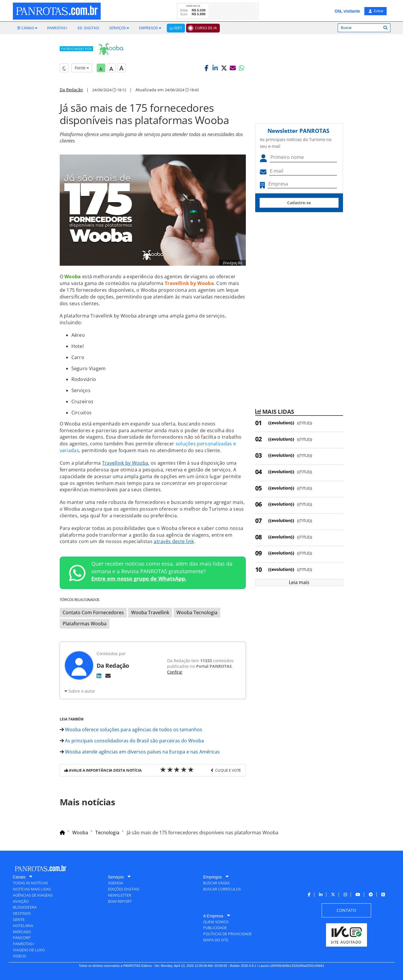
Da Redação (71, 90)
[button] (206, 68)
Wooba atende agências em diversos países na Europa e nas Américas (140, 752)
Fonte (82, 68)
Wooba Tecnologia (197, 612)
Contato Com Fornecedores (93, 612)
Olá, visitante (348, 11)
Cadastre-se (299, 203)
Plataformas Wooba (85, 624)
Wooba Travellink (150, 612)
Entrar (376, 11)
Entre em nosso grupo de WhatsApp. (139, 579)
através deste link (174, 541)
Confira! (175, 672)
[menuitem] (27, 28)
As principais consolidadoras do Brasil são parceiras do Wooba (132, 741)
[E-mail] (108, 676)
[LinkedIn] (99, 676)
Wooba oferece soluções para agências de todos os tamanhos (131, 730)
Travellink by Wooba (125, 463)
